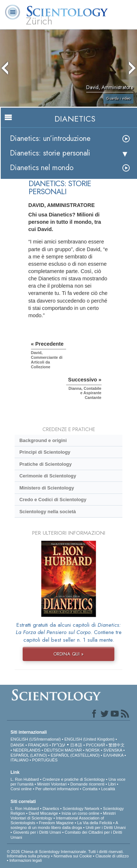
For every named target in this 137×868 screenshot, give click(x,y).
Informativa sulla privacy (28, 856)
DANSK (18, 745)
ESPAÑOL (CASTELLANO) (75, 755)
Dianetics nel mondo (42, 168)
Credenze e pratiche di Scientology (74, 779)
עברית (59, 745)
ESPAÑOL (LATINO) (29, 755)
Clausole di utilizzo (112, 856)
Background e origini (43, 440)
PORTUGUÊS (45, 760)
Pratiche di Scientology (45, 464)
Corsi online (21, 789)
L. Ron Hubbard (25, 779)
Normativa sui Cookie (73, 856)
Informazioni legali (26, 860)
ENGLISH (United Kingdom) (89, 739)
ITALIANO (20, 760)
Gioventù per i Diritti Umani (37, 832)
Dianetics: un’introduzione (50, 139)
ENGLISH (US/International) (36, 739)
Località (108, 789)
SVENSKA (113, 750)
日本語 (76, 745)
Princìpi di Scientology (45, 452)
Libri (112, 784)
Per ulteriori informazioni (57, 789)
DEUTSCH (54, 750)
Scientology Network (81, 809)
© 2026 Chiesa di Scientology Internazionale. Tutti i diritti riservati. (65, 852)
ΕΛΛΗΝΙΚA (113, 755)
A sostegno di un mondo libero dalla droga (64, 825)
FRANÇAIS (38, 745)
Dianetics (51, 809)
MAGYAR (73, 750)
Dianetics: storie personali (50, 153)
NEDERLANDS (27, 750)
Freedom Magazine (56, 823)
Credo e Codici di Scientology (53, 500)
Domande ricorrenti (87, 784)
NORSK (93, 750)
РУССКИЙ (95, 745)
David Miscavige (43, 813)
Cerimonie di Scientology (48, 476)
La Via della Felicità (94, 823)
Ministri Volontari (52, 784)
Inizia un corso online (81, 813)
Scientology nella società (48, 512)
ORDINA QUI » (68, 654)
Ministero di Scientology (47, 488)
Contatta (90, 789)
